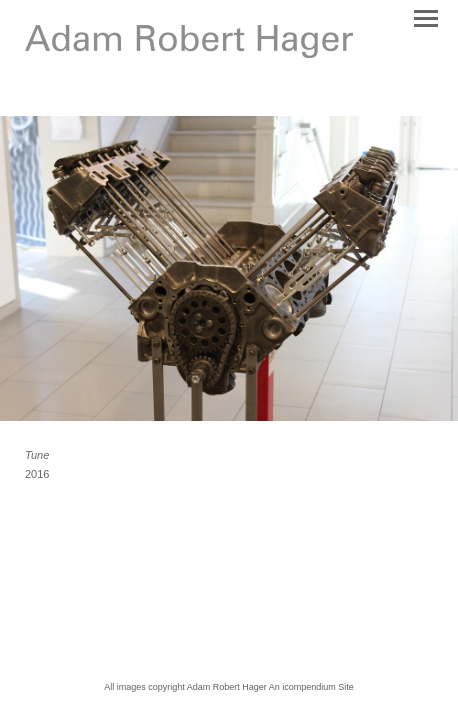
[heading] (189, 54)
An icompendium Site (311, 687)
